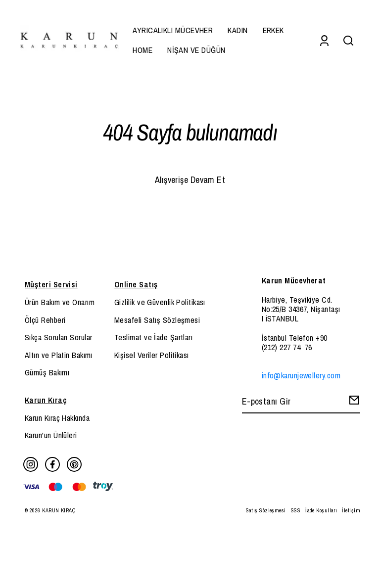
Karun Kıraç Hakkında (57, 418)
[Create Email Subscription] (353, 402)
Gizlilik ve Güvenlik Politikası (160, 302)
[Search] (348, 40)
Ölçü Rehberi (45, 320)
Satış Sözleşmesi (266, 510)
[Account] (324, 40)
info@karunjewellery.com (301, 375)
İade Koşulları (321, 510)
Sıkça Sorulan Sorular (58, 337)
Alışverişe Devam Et (190, 180)
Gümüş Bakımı (47, 372)
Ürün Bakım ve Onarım (60, 302)
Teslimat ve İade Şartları (153, 337)
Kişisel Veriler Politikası (152, 355)
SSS (296, 510)
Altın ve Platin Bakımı (59, 355)
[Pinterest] (74, 464)
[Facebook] (52, 464)
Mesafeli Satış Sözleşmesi (157, 320)
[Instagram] (31, 464)
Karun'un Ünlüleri (51, 435)
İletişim (351, 510)
